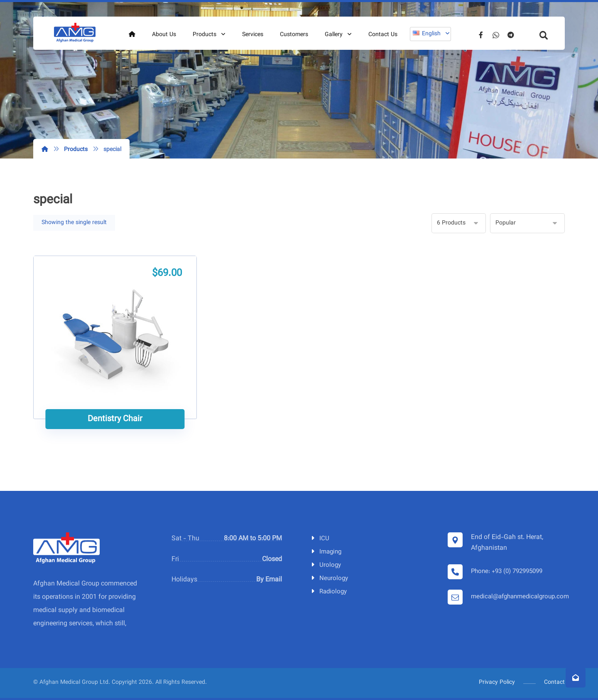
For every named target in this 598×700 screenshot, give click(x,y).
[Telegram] (511, 35)
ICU (320, 539)
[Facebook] (481, 35)
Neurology (329, 579)
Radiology (328, 592)
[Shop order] (527, 223)
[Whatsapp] (496, 35)
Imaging (326, 552)
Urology (325, 565)
